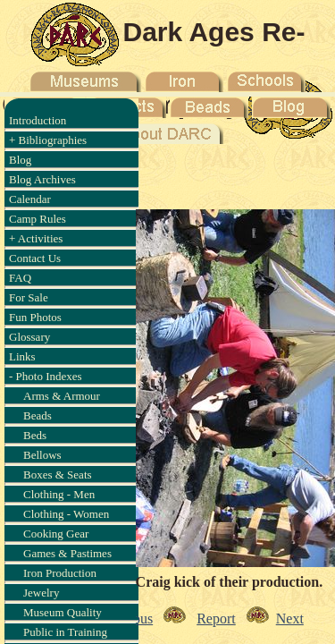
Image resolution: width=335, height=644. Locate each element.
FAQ (20, 278)
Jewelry (41, 593)
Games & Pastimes (67, 553)
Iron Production (60, 573)
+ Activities (36, 238)
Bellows (42, 455)
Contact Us (35, 258)
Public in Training (65, 632)
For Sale (29, 297)
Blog (20, 160)
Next (290, 619)
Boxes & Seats (58, 475)
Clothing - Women (66, 514)
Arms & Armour (62, 396)
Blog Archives (42, 179)
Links (22, 356)
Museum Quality (63, 612)
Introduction (38, 120)
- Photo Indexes (46, 376)
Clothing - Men (59, 494)
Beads (38, 415)
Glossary (29, 337)
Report (216, 619)
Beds (35, 435)
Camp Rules (38, 219)
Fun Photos (35, 317)
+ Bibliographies (48, 140)
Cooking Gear (56, 534)
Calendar (30, 199)
